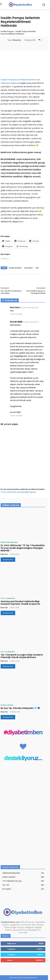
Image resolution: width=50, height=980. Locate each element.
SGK (37, 268)
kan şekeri (29, 268)
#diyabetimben (23, 732)
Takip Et (40, 949)
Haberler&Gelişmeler (9, 542)
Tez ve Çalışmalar (8, 598)
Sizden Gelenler (7, 705)
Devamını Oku (8, 560)
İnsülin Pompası (7, 31)
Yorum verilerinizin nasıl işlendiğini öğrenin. (19, 492)
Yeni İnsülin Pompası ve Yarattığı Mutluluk (36, 292)
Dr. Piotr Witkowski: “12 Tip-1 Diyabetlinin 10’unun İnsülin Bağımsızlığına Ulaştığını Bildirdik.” (23, 548)
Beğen (41, 943)
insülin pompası (15, 268)
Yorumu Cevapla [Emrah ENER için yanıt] (16, 416)
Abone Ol (40, 960)
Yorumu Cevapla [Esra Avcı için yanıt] (16, 314)
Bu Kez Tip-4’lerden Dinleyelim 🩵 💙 (20, 708)
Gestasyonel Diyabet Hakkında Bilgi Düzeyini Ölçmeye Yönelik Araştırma (20, 603)
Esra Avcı (17, 40)
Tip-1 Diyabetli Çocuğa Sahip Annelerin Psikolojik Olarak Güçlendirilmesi (22, 656)
